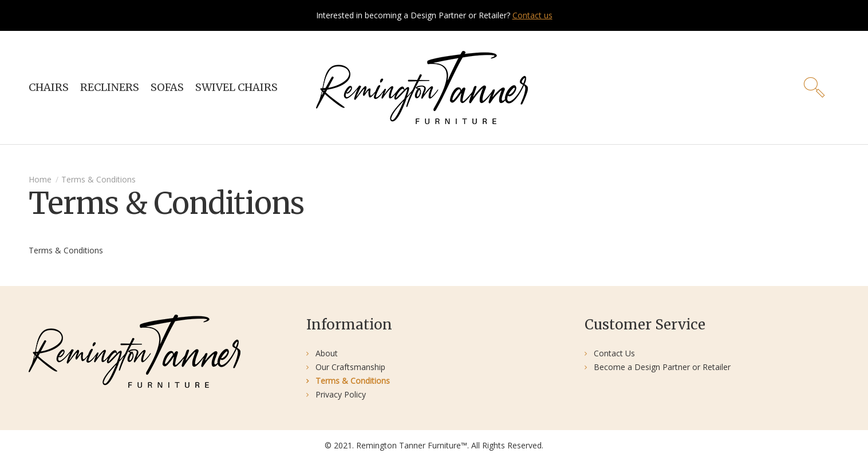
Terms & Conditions (98, 179)
